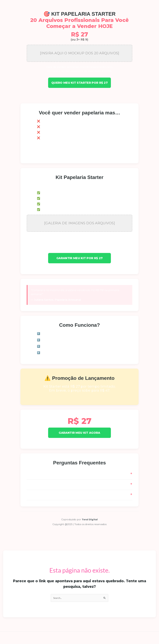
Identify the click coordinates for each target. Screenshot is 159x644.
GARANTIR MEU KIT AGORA (79, 433)
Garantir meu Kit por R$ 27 (80, 258)
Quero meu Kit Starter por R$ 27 (79, 83)
